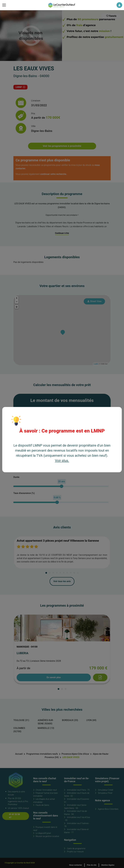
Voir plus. (62, 461)
